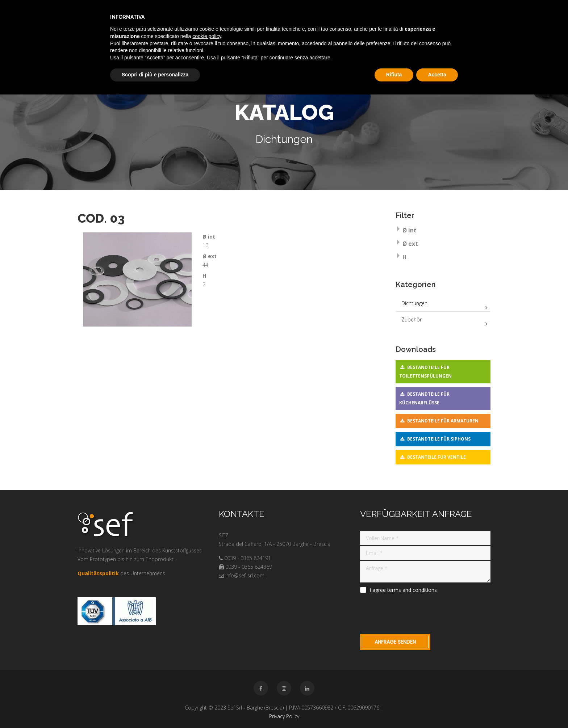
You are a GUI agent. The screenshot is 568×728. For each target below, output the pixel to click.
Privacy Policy (284, 716)
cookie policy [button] (207, 36)
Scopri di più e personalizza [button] (155, 75)
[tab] (443, 231)
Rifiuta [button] (394, 75)
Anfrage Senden (395, 642)
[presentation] (415, 613)
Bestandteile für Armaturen (443, 421)
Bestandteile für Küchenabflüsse (424, 398)
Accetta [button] (437, 75)
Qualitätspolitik (98, 573)
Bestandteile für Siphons (439, 439)
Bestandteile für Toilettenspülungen (425, 372)
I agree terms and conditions (403, 590)
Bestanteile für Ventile (437, 457)
